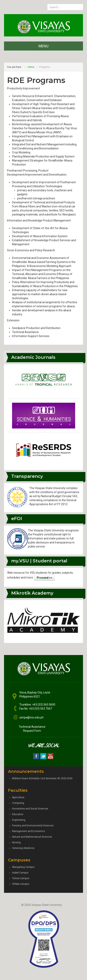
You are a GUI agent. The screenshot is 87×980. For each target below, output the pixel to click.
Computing (18, 803)
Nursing (16, 842)
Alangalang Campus (23, 867)
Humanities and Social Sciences (30, 809)
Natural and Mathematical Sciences (32, 837)
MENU (43, 46)
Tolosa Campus (21, 878)
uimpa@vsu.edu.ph (31, 717)
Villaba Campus (21, 884)
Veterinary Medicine (23, 848)
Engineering (19, 820)
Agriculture (18, 797)
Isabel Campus (20, 873)
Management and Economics (29, 831)
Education (18, 814)
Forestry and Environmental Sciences (33, 826)
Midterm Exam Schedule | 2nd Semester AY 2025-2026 (42, 778)
